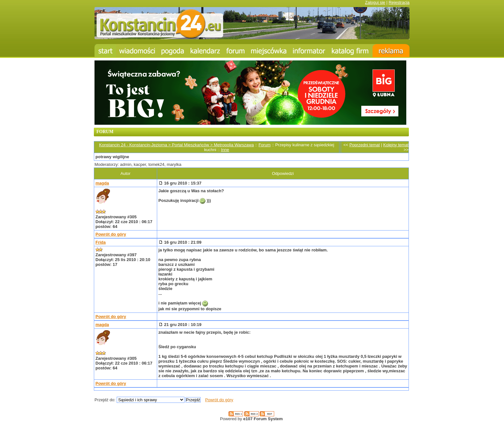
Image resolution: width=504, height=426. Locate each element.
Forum (265, 145)
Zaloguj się (375, 2)
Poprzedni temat (365, 145)
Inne (225, 150)
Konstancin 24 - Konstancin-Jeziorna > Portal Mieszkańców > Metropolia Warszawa (176, 145)
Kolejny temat (396, 145)
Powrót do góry (111, 234)
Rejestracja (399, 2)
